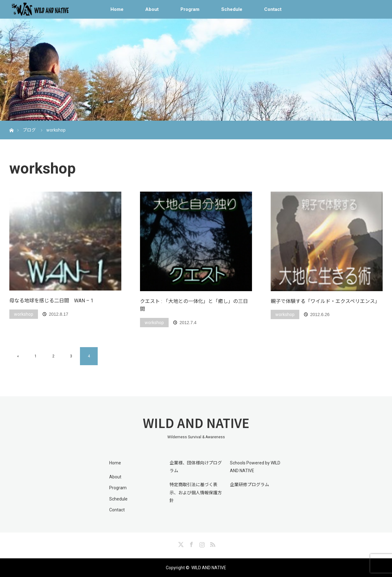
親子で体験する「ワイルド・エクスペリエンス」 (325, 301)
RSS (212, 543)
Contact (273, 9)
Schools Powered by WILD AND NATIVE (255, 467)
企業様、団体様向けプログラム (196, 467)
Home (117, 9)
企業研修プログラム (250, 485)
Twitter (180, 543)
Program (190, 9)
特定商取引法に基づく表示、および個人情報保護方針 (196, 492)
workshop (24, 314)
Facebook (191, 543)
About (152, 9)
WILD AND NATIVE (196, 423)
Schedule (232, 9)
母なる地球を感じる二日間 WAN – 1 (51, 301)
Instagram (201, 543)
